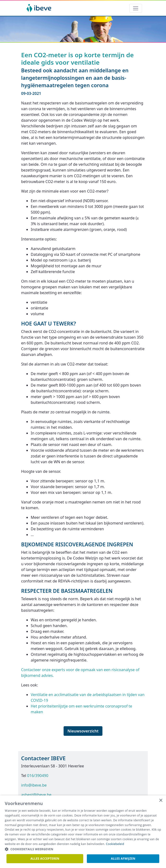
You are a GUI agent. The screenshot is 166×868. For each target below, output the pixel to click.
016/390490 (38, 776)
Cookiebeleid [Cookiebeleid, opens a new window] (115, 844)
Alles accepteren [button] (45, 859)
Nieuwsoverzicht (83, 731)
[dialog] (83, 832)
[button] (83, 849)
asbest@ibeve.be (36, 795)
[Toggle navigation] (136, 8)
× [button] (161, 801)
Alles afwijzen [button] (123, 859)
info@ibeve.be (34, 785)
